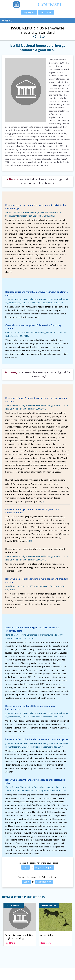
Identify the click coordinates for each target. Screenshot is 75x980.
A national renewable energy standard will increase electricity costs (32, 629)
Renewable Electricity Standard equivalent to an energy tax (37, 739)
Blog (57, 972)
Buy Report (29, 12)
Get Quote (46, 12)
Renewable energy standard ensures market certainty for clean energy (36, 207)
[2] (31, 541)
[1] (42, 501)
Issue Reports (19, 972)
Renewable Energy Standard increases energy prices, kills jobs (35, 781)
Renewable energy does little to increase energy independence (31, 708)
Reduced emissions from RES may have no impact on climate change (37, 294)
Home (7, 972)
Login (25, 867)
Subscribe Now (44, 882)
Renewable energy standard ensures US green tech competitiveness (32, 511)
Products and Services (40, 972)
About (66, 972)
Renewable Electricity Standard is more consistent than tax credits (36, 580)
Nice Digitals (61, 976)
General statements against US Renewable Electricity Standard (33, 327)
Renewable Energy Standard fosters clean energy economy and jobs (36, 400)
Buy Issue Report (44, 867)
